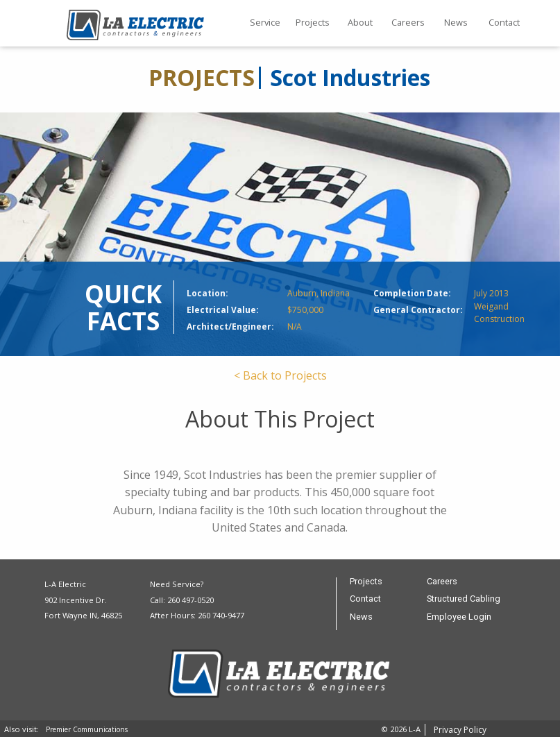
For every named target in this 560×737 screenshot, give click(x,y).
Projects (313, 22)
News (456, 22)
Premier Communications (87, 729)
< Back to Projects (280, 375)
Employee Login (459, 617)
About (360, 22)
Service (265, 22)
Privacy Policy (460, 730)
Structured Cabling (464, 599)
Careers (408, 22)
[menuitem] (265, 24)
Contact (504, 22)
